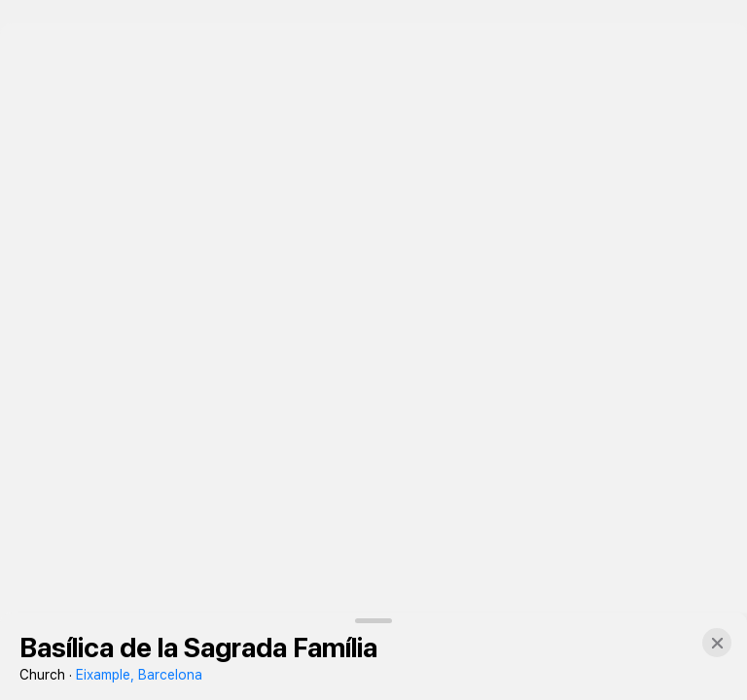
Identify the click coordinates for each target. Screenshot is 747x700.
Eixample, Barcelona (139, 675)
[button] (717, 643)
